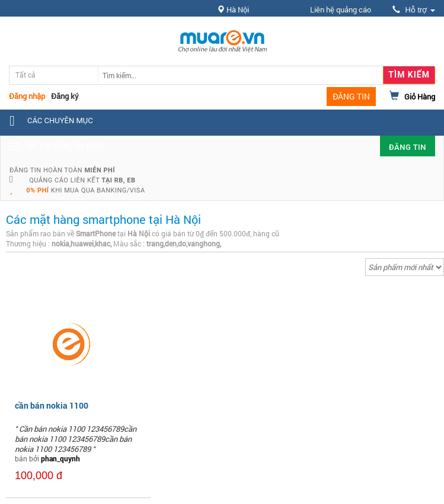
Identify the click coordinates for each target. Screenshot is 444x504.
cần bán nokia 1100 (52, 405)
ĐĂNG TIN (351, 96)
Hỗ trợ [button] (414, 10)
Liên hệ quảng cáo (341, 9)
